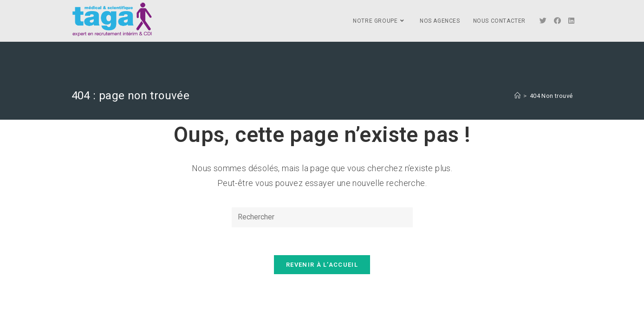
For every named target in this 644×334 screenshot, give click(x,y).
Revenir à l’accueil (322, 265)
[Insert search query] (322, 217)
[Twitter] (543, 21)
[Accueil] (517, 96)
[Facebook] (557, 21)
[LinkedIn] (571, 21)
